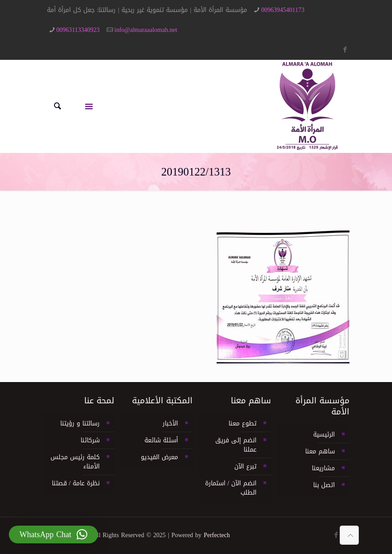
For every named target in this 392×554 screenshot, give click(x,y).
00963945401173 (283, 10)
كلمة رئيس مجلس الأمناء (75, 462)
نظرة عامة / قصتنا (76, 483)
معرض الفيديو (159, 457)
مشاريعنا (323, 468)
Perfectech (217, 535)
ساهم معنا (320, 451)
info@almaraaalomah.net (146, 30)
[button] (53, 534)
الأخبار (170, 423)
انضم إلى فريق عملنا (236, 445)
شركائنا (90, 440)
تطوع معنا (243, 423)
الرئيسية (324, 435)
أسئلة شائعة (161, 440)
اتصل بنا (324, 485)
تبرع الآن (245, 466)
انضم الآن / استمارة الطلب (231, 488)
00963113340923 (78, 30)
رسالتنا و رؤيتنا (80, 423)
